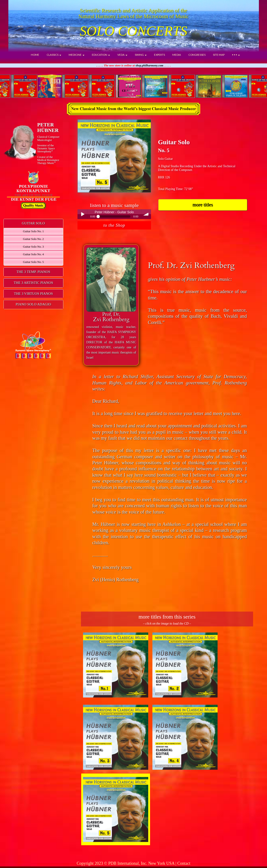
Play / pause (82, 214)
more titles (203, 205)
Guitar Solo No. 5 (33, 262)
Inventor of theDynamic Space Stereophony (46, 148)
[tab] (33, 223)
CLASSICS (54, 55)
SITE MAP (219, 55)
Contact (184, 863)
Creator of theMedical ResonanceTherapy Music (48, 160)
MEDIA (177, 55)
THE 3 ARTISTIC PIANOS (33, 283)
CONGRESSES (197, 55)
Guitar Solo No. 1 (33, 231)
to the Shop (114, 225)
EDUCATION (101, 55)
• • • (236, 55)
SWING (141, 55)
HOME (35, 55)
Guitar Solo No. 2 (33, 239)
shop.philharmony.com (149, 66)
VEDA (122, 55)
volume (146, 214)
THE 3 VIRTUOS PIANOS (33, 293)
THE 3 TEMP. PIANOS (33, 272)
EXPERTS (159, 55)
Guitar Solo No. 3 (33, 247)
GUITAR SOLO (33, 223)
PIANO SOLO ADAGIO (34, 304)
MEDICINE (77, 55)
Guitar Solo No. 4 (33, 254)
